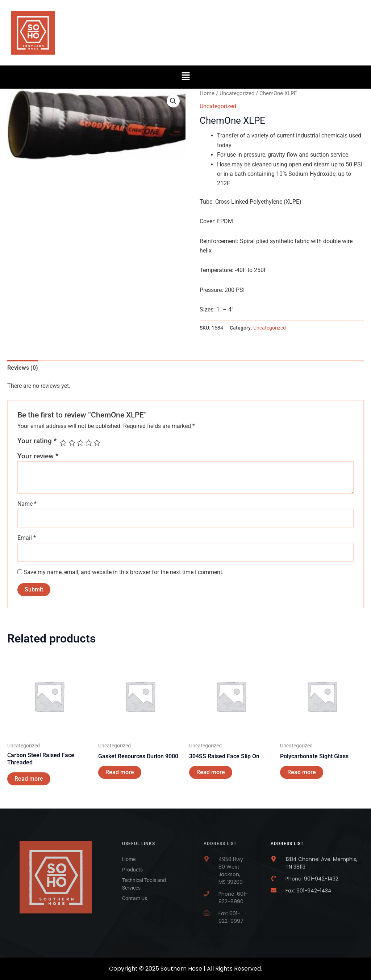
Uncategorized (237, 93)
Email (27, 538)
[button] (185, 77)
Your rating (37, 441)
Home (207, 93)
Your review (38, 456)
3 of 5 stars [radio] (80, 443)
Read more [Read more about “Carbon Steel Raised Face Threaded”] (29, 779)
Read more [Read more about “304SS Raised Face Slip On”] (211, 772)
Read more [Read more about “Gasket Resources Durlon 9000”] (120, 772)
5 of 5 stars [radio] (97, 443)
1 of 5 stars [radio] (63, 443)
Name (27, 504)
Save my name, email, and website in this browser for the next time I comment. (124, 572)
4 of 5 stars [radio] (89, 443)
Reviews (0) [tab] (23, 368)
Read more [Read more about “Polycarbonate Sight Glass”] (302, 772)
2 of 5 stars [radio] (72, 443)
